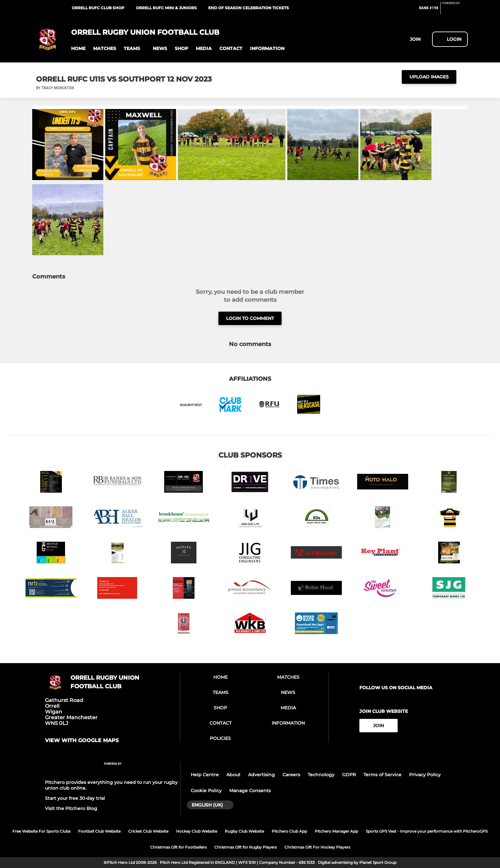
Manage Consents (250, 791)
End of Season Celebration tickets (249, 8)
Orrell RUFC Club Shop (98, 8)
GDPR (349, 775)
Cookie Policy (206, 791)
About (233, 775)
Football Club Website (99, 831)
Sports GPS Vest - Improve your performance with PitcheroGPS (427, 831)
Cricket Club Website (148, 831)
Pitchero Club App (289, 831)
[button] (78, 49)
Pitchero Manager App (336, 831)
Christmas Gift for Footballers (178, 847)
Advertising (261, 775)
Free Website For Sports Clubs (41, 831)
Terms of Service (382, 775)
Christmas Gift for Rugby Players (246, 847)
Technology (321, 775)
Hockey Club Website (197, 831)
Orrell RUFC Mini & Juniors (166, 8)
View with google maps (82, 741)
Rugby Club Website (244, 831)
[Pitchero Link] (455, 11)
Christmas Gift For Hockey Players (317, 847)
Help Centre (205, 775)
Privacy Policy (425, 775)
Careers (291, 775)
